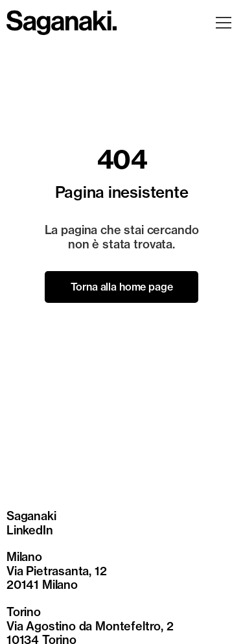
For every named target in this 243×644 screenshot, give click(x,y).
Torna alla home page (122, 287)
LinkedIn (30, 530)
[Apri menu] (224, 23)
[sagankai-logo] (62, 15)
